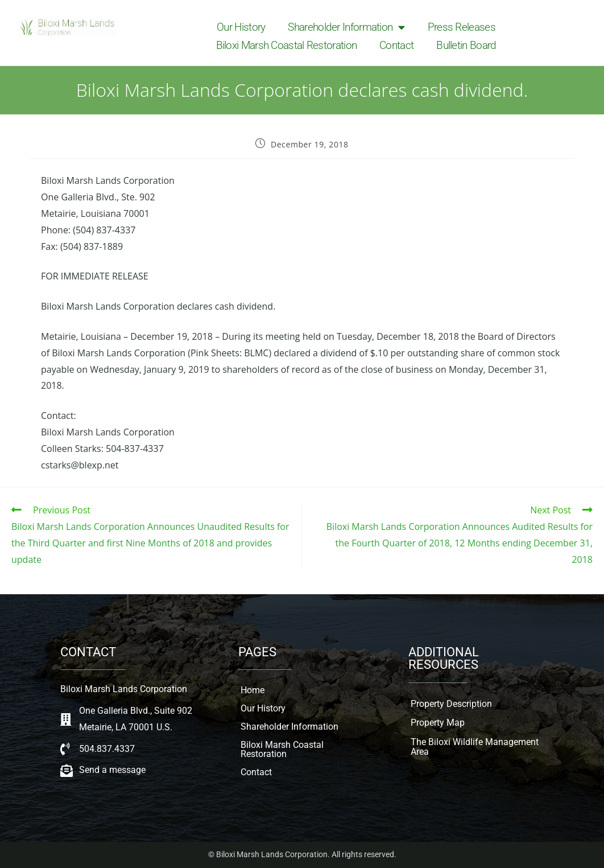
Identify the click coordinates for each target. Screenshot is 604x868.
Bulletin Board (466, 45)
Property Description (451, 704)
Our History (241, 27)
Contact (396, 45)
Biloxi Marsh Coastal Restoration (287, 45)
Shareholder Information (346, 27)
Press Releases (462, 27)
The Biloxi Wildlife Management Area (475, 747)
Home (253, 690)
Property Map (438, 723)
